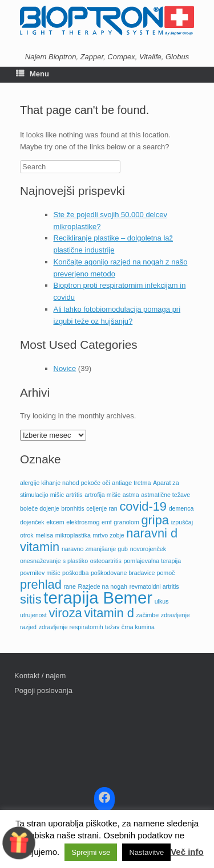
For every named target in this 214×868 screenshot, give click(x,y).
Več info (187, 852)
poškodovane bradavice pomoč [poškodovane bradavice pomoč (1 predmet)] (133, 573)
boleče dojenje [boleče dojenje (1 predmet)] (40, 508)
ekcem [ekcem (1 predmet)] (55, 522)
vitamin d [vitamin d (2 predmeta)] (109, 613)
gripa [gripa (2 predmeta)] (155, 520)
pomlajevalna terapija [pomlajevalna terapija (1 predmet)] (152, 561)
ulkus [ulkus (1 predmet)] (162, 601)
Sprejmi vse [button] (91, 852)
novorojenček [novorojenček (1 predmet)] (148, 549)
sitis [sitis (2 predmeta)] (31, 599)
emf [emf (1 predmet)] (107, 522)
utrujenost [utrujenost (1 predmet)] (33, 615)
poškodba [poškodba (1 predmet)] (75, 573)
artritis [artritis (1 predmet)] (74, 495)
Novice (65, 368)
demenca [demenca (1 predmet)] (181, 508)
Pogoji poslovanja (43, 690)
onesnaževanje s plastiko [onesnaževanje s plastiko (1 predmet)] (54, 561)
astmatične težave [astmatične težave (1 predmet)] (165, 495)
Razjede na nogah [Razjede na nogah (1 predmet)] (103, 586)
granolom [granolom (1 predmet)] (126, 522)
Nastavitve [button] (146, 852)
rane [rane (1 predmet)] (70, 586)
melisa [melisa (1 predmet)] (44, 535)
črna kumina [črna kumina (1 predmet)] (138, 627)
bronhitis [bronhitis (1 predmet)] (72, 508)
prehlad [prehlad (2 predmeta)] (41, 584)
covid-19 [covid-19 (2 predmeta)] (143, 506)
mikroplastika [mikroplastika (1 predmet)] (73, 535)
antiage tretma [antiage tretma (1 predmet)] (131, 483)
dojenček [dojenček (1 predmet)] (32, 522)
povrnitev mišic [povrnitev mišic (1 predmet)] (40, 573)
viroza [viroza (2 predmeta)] (65, 613)
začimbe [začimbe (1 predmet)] (147, 615)
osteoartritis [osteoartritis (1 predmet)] (106, 561)
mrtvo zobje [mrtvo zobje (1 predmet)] (109, 535)
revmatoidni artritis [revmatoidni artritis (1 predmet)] (154, 586)
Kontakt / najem (40, 676)
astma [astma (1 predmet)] (131, 495)
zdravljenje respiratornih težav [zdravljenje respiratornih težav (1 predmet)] (79, 627)
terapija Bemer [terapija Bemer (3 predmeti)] (98, 598)
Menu (33, 74)
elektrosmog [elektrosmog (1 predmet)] (83, 522)
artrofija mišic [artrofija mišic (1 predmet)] (102, 495)
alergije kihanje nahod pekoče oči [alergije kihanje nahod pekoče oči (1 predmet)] (65, 483)
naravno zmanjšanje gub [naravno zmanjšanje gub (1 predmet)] (95, 549)
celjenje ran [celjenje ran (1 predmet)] (102, 508)
